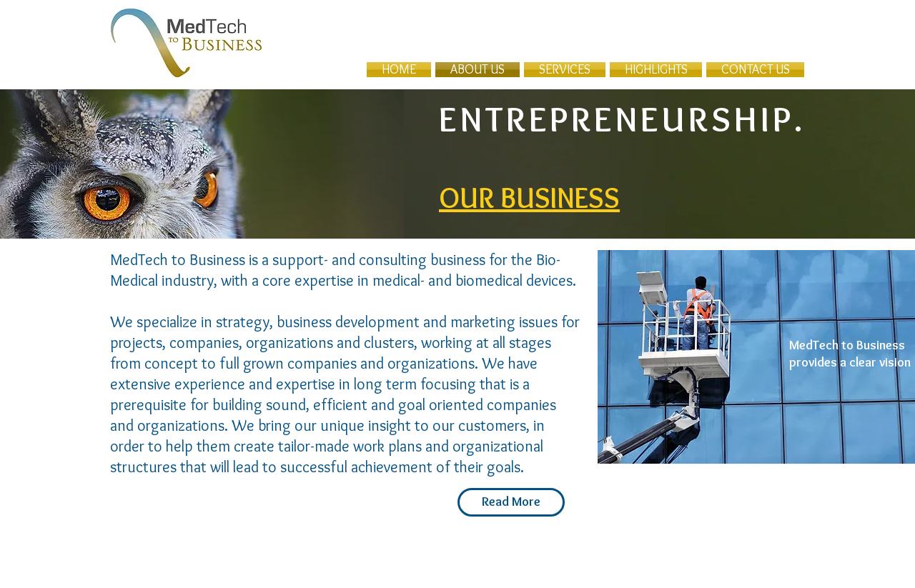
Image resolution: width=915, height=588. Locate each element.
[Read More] (511, 502)
